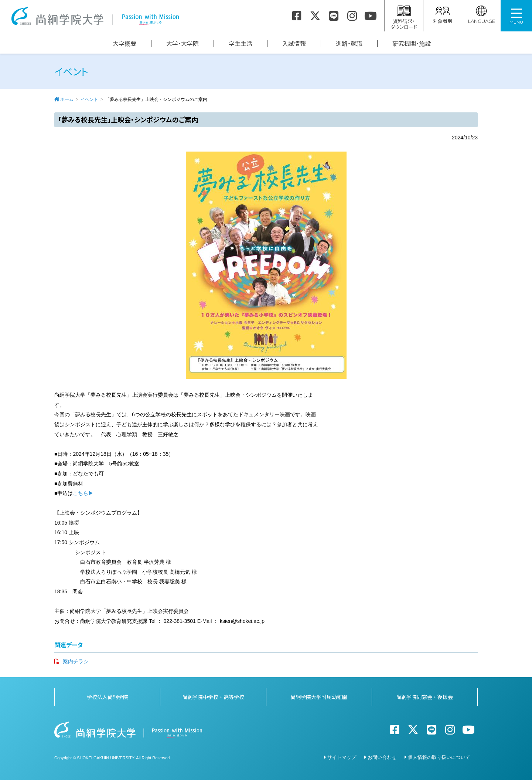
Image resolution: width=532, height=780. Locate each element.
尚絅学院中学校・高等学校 (213, 697)
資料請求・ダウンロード (404, 18)
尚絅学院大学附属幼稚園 (319, 697)
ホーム (67, 99)
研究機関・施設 (412, 43)
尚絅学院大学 (95, 16)
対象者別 (443, 15)
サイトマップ (342, 757)
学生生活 (241, 43)
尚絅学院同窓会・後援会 (424, 697)
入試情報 (294, 43)
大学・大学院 (183, 43)
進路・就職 (349, 43)
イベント (89, 99)
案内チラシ (76, 661)
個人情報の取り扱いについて (439, 757)
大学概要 (125, 43)
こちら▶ (83, 493)
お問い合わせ (382, 757)
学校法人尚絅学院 (108, 697)
